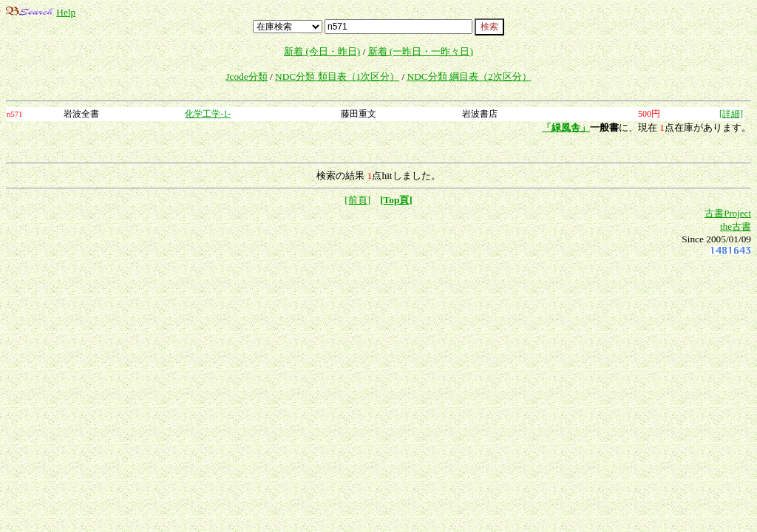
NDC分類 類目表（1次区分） (337, 76)
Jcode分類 (246, 76)
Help (66, 12)
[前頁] (357, 200)
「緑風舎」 (566, 127)
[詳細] (731, 114)
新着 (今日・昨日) (322, 51)
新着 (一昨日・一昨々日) (421, 51)
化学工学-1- (208, 114)
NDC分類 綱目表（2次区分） (469, 76)
